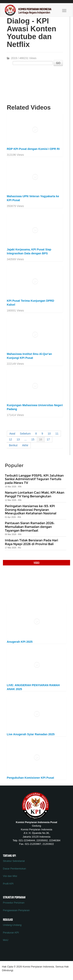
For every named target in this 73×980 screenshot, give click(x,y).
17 (48, 439)
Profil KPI (8, 884)
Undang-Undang (12, 925)
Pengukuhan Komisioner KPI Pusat (30, 778)
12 (11, 439)
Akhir (25, 445)
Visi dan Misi (10, 876)
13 (18, 439)
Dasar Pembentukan (15, 869)
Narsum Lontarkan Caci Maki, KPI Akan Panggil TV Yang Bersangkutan (35, 494)
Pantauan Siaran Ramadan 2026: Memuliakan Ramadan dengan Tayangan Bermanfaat (30, 527)
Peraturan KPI (11, 933)
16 (40, 439)
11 (57, 434)
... (26, 439)
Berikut (13, 445)
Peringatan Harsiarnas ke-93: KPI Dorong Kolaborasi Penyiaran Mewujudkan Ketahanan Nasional (31, 510)
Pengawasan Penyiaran (16, 910)
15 (33, 439)
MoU (6, 940)
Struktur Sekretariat (14, 861)
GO (58, 63)
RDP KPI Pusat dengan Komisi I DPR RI (33, 149)
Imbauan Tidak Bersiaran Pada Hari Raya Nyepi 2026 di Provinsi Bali (31, 542)
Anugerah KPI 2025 (20, 642)
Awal (12, 434)
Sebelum (25, 434)
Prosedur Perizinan (14, 903)
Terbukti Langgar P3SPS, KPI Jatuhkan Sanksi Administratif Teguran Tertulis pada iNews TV (34, 479)
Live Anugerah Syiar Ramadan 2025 (31, 734)
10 (49, 434)
